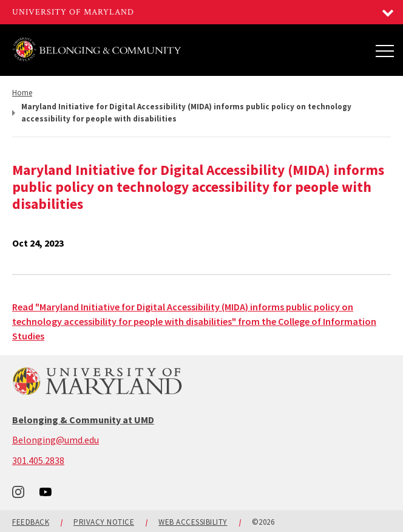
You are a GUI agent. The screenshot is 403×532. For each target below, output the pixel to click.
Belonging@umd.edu (56, 440)
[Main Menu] (385, 50)
